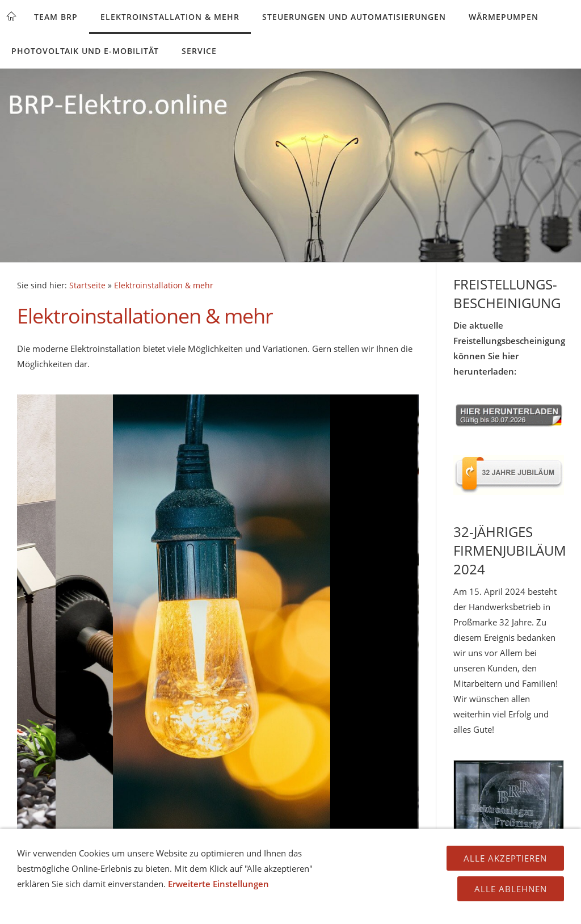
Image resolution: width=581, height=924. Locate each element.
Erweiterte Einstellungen (218, 884)
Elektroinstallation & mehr (170, 17)
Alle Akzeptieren (505, 858)
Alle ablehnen (511, 889)
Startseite (87, 285)
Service (199, 51)
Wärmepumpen (504, 17)
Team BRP (56, 17)
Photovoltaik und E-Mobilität (85, 51)
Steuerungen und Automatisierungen (354, 17)
